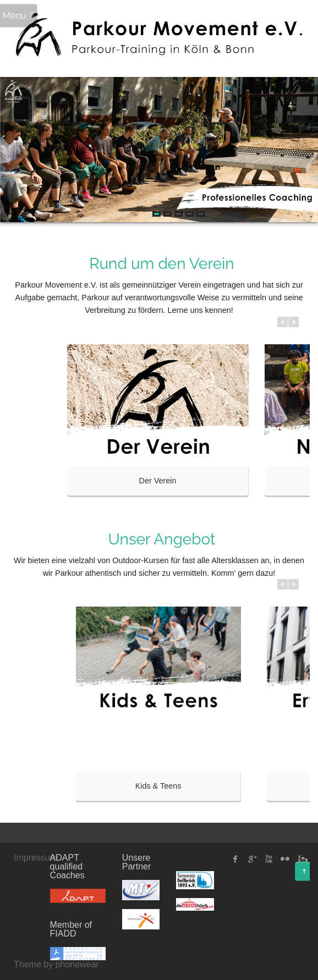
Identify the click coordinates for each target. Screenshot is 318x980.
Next (301, 151)
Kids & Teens (158, 786)
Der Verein (158, 481)
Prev (17, 151)
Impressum (35, 858)
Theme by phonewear (56, 964)
